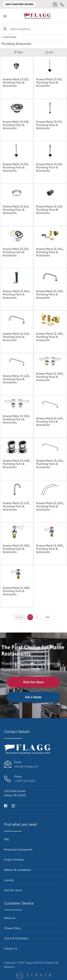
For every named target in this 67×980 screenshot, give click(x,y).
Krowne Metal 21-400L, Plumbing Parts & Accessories (17, 464)
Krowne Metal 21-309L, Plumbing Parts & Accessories (50, 549)
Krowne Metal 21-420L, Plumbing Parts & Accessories (50, 294)
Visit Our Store (33, 682)
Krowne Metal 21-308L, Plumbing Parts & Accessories (17, 591)
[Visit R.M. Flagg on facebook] (6, 805)
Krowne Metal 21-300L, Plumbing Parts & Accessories (50, 377)
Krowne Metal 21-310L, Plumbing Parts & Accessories (17, 419)
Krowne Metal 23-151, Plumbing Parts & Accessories (16, 167)
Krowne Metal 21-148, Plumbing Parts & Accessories (49, 210)
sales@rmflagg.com (26, 766)
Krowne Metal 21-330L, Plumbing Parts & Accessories (17, 549)
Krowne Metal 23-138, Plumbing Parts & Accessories (16, 125)
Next (48, 617)
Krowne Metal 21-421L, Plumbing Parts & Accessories (17, 337)
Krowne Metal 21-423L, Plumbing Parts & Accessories (50, 422)
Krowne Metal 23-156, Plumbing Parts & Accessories (49, 167)
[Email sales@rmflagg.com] (55, 4)
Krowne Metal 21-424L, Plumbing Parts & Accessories (50, 464)
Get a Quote (33, 697)
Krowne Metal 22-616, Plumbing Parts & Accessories (16, 210)
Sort (49, 52)
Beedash (9, 967)
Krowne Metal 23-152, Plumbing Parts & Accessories (16, 82)
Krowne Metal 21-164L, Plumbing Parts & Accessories (17, 294)
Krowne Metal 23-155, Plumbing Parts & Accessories (49, 125)
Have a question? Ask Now (19, 4)
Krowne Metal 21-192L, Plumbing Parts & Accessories (50, 337)
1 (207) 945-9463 (25, 781)
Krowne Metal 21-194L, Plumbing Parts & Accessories (50, 252)
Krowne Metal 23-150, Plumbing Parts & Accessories (49, 82)
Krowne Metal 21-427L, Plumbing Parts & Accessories (17, 506)
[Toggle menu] (5, 16)
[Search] (33, 29)
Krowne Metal (10, 37)
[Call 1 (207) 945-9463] (62, 4)
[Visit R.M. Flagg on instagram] (13, 805)
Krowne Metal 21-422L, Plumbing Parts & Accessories (17, 379)
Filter (18, 52)
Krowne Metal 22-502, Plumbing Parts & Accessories (16, 252)
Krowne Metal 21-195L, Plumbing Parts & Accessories (50, 506)
